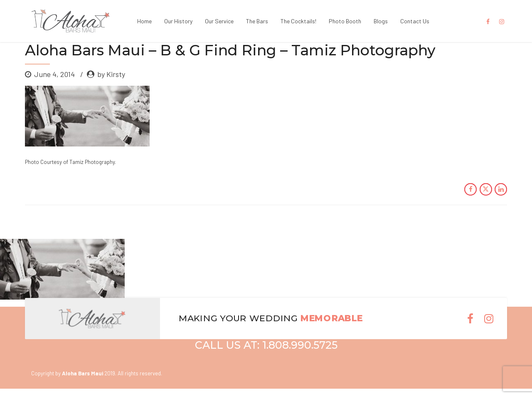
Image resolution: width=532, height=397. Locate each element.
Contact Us (415, 21)
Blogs (381, 21)
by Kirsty (111, 74)
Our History (178, 21)
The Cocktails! (298, 21)
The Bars (257, 21)
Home (144, 21)
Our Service (219, 21)
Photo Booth (345, 21)
